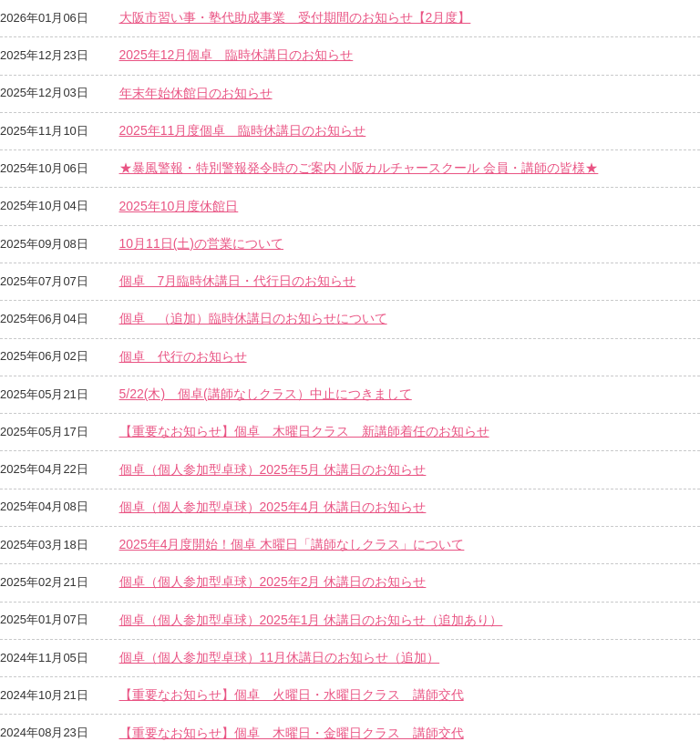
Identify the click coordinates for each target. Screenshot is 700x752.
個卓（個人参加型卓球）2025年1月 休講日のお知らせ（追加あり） (311, 620)
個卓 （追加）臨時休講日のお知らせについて (253, 318)
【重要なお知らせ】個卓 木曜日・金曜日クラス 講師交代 (292, 733)
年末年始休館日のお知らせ (196, 93)
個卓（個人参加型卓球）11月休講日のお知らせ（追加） (280, 657)
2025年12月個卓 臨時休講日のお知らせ (237, 55)
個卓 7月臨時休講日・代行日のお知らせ (238, 281)
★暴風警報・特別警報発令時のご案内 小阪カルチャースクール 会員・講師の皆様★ (359, 168)
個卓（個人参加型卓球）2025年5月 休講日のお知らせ (273, 469)
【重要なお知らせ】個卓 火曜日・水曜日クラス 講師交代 (292, 695)
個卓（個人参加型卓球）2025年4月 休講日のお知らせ (273, 507)
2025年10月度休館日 (179, 206)
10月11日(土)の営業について (201, 243)
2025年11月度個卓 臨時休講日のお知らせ (243, 130)
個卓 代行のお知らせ (183, 356)
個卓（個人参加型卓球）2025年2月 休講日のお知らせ (273, 582)
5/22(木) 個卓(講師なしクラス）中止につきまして (266, 394)
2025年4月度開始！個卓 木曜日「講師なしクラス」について (292, 544)
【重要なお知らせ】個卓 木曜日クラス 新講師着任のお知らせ (304, 431)
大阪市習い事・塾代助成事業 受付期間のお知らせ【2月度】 (295, 17)
